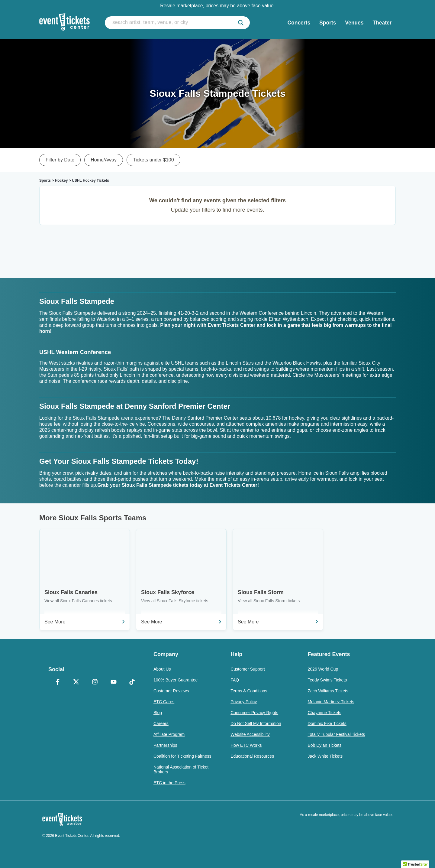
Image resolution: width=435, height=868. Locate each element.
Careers (161, 723)
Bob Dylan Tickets (324, 745)
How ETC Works (246, 745)
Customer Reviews (171, 691)
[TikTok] (132, 682)
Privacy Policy (244, 702)
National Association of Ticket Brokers (181, 769)
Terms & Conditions (249, 691)
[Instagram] (95, 682)
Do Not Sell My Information (256, 723)
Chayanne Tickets (324, 713)
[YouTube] (114, 682)
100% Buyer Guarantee (176, 680)
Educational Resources (252, 756)
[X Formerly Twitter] (76, 682)
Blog (158, 713)
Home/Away (104, 160)
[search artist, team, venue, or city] (177, 23)
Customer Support (248, 669)
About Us (162, 669)
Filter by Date (60, 160)
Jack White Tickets (325, 756)
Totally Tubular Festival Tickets (336, 734)
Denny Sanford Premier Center (205, 418)
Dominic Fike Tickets (327, 723)
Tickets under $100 (153, 160)
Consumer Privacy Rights (254, 713)
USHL (177, 363)
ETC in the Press (169, 783)
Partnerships (165, 745)
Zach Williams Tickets (328, 691)
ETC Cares (164, 702)
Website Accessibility (250, 734)
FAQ (235, 680)
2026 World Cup (323, 669)
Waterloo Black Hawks (296, 363)
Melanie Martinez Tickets (331, 702)
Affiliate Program (169, 734)
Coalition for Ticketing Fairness (182, 756)
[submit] (241, 23)
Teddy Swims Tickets (327, 680)
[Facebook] (58, 682)
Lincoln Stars (240, 363)
